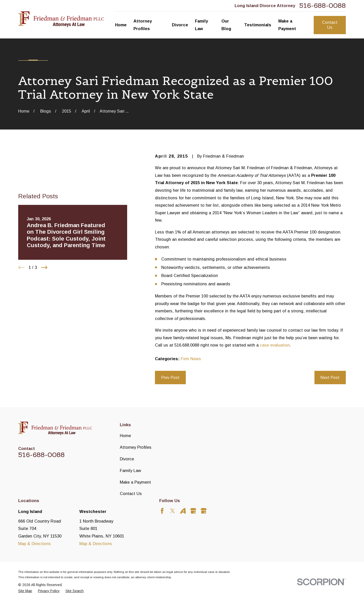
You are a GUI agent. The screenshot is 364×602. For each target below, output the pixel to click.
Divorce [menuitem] (180, 25)
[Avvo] (183, 511)
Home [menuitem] (121, 25)
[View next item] (44, 267)
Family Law (130, 470)
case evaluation (275, 345)
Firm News (191, 359)
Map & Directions (35, 544)
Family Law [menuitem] (201, 25)
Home (125, 436)
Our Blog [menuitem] (226, 25)
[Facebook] (162, 511)
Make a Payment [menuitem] (287, 25)
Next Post (330, 377)
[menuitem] (25, 591)
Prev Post (170, 377)
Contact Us (330, 25)
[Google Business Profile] (193, 511)
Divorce (127, 459)
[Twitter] (173, 511)
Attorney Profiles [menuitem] (143, 25)
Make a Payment (135, 482)
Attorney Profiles (136, 447)
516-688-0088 (323, 6)
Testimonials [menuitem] (258, 25)
